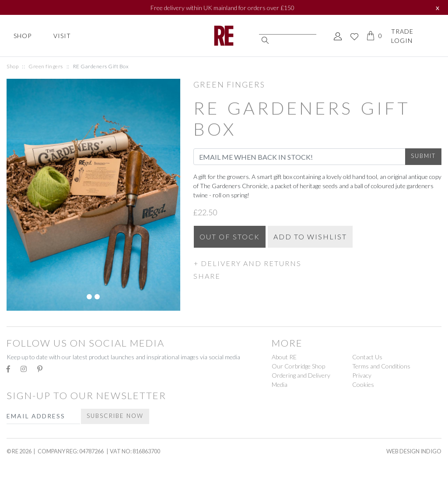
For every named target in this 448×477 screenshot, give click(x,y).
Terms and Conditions (381, 366)
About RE (284, 357)
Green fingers (46, 66)
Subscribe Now (115, 416)
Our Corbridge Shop (298, 366)
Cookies (363, 384)
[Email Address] (299, 157)
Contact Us (367, 357)
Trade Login (402, 36)
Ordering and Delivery (301, 375)
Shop (23, 36)
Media (280, 384)
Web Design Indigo (414, 451)
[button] (317, 263)
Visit (62, 36)
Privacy (362, 375)
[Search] (288, 31)
